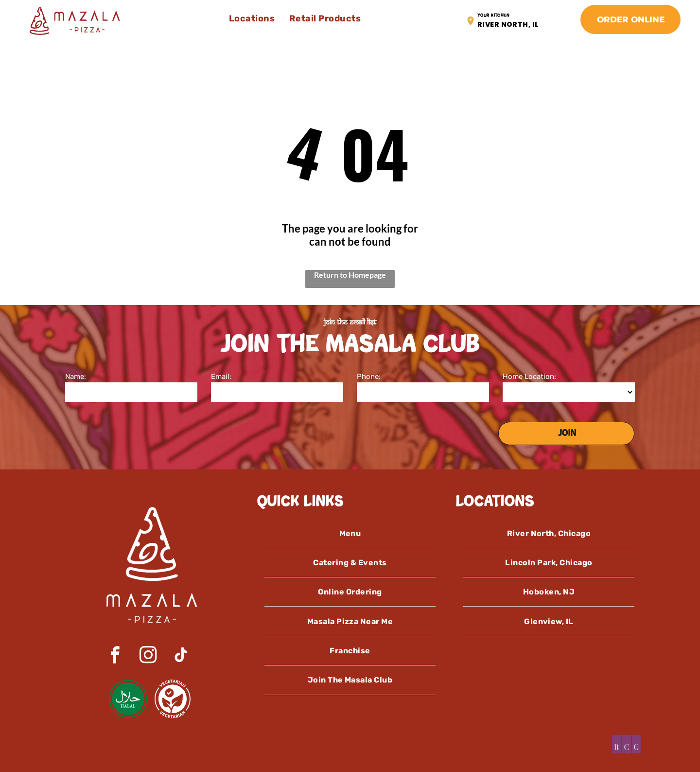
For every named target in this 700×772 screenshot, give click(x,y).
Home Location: (529, 377)
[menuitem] (252, 19)
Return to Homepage (350, 275)
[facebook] (115, 656)
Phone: (369, 377)
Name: (76, 377)
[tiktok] (181, 656)
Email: (221, 377)
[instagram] (148, 656)
